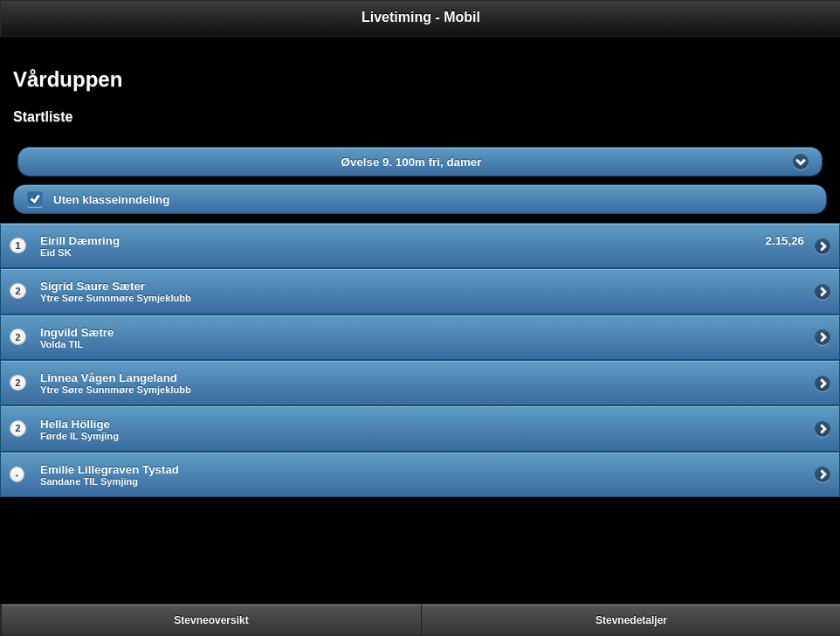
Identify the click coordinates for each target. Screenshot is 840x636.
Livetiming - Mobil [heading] (421, 17)
